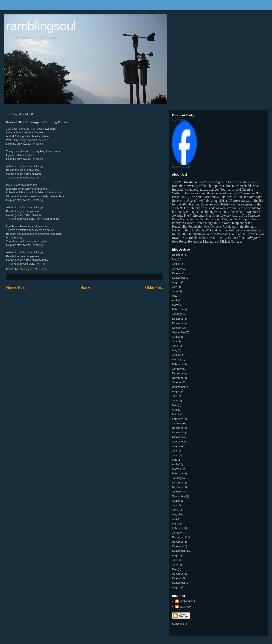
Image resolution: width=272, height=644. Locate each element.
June (175, 291)
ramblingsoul (41, 26)
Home (85, 287)
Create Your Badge (182, 167)
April (175, 264)
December (178, 255)
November (178, 323)
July (174, 287)
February (177, 309)
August (176, 282)
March (176, 305)
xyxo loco (185, 607)
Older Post (154, 287)
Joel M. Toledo (179, 120)
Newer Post (16, 287)
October (177, 273)
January (177, 269)
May (175, 259)
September (179, 278)
